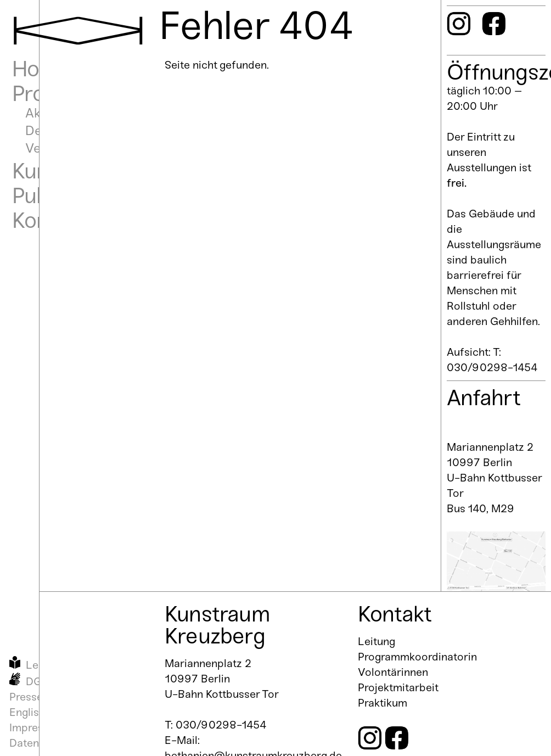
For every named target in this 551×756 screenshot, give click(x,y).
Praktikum (383, 703)
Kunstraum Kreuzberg (217, 625)
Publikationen (76, 195)
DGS (37, 681)
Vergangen (57, 148)
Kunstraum (65, 171)
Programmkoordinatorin (417, 657)
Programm (63, 93)
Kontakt (49, 220)
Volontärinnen (393, 672)
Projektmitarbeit (398, 687)
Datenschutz (41, 743)
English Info (38, 712)
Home (41, 69)
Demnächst (59, 130)
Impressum (37, 727)
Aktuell (46, 113)
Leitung (376, 641)
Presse (26, 697)
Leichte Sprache (66, 665)
